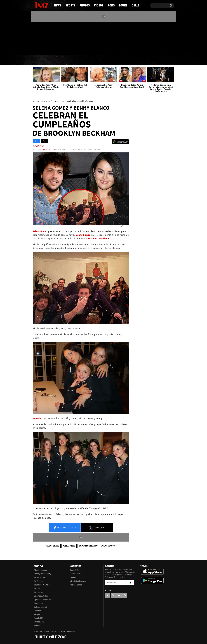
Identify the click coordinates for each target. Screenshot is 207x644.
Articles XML (39, 592)
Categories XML (41, 607)
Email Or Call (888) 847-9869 (63, 49)
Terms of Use (40, 577)
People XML (39, 618)
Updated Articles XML (43, 600)
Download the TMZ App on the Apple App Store (152, 571)
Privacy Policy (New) (42, 574)
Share (65, 528)
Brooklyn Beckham (88, 546)
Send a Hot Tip (76, 574)
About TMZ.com (41, 570)
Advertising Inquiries (78, 581)
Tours (143, 60)
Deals (163, 60)
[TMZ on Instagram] (48, 38)
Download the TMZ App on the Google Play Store (152, 581)
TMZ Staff (40, 146)
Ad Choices (39, 581)
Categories (38, 603)
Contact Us (74, 570)
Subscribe (131, 583)
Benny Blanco (108, 546)
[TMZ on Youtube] (43, 38)
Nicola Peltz (69, 546)
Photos (82, 60)
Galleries (38, 611)
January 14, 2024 (48, 149)
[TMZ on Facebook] (35, 38)
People (37, 614)
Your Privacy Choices (43, 585)
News (39, 60)
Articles (37, 589)
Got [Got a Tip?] (41, 49)
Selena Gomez (52, 546)
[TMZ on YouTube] (119, 595)
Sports (59, 60)
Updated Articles (41, 596)
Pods (124, 60)
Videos (104, 60)
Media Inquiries (76, 585)
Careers (73, 577)
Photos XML (39, 622)
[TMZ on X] (39, 38)
